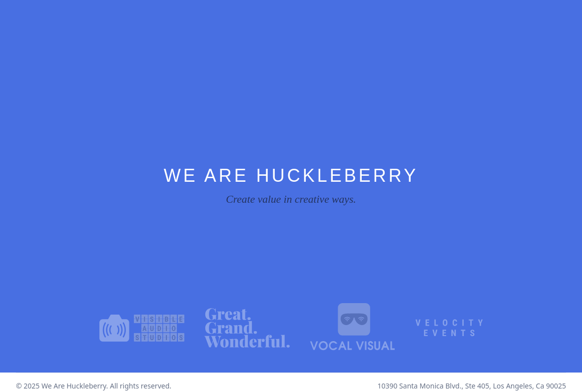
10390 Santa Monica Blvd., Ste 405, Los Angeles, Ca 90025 (472, 386)
